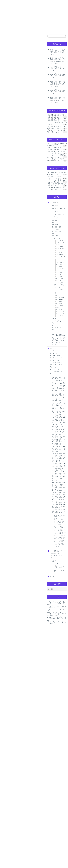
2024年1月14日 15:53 (11, 628)
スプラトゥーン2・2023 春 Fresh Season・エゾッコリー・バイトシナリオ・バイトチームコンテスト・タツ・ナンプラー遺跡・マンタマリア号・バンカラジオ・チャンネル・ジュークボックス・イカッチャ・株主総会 (56, 361)
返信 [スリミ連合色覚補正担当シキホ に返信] (42, 622)
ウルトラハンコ (60, 274)
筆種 (57, 308)
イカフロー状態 (57, 328)
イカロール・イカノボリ (59, 209)
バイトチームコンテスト (60, 215)
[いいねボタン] (4, 401)
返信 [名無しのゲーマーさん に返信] (42, 407)
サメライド (59, 253)
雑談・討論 (55, 236)
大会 (53, 323)
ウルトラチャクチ (61, 268)
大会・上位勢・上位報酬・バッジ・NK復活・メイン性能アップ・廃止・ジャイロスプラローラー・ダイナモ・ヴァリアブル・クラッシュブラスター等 (59, 488)
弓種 (57, 295)
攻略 (53, 234)
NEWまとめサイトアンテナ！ (56, 612)
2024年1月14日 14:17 (7, 608)
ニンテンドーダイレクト (60, 571)
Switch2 (56, 564)
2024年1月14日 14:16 (7, 582)
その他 (52, 576)
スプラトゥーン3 (55, 203)
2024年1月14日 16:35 (11, 478)
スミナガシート (60, 264)
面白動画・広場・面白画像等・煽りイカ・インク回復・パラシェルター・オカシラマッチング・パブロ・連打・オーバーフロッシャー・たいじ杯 (60, 520)
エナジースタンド (61, 255)
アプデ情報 (55, 225)
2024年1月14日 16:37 (7, 699)
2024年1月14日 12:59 (7, 413)
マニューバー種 (60, 314)
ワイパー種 (59, 310)
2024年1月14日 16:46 (7, 720)
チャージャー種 (60, 297)
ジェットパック (60, 270)
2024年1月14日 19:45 (7, 740)
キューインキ (60, 278)
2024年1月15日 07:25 (7, 807)
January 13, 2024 (26, 118)
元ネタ (54, 319)
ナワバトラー (56, 206)
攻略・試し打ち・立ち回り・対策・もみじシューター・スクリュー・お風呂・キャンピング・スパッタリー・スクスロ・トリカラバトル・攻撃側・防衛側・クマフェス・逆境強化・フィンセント (59, 418)
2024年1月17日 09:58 (7, 850)
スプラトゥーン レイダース (60, 567)
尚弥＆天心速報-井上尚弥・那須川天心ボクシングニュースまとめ (57, 619)
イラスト (55, 481)
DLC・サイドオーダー (59, 290)
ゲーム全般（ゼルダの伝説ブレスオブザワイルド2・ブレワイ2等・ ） (56, 554)
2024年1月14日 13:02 (7, 456)
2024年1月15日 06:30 (7, 785)
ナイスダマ (59, 266)
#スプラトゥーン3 (31, 109)
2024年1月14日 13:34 (7, 560)
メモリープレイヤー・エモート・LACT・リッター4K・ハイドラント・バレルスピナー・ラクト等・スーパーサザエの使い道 (60, 530)
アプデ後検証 (56, 229)
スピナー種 (59, 302)
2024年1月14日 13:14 (7, 498)
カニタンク (59, 276)
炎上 (53, 325)
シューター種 (60, 300)
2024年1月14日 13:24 (7, 540)
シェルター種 (60, 316)
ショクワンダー (60, 241)
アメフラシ (59, 272)
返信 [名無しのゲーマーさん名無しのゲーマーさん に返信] (42, 714)
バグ (53, 332)
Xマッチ (54, 223)
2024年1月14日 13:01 (7, 433)
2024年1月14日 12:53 (7, 393)
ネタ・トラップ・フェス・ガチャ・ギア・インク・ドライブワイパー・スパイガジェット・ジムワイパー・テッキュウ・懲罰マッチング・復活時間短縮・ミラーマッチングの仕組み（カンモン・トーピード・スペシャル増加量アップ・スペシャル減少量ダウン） (59, 504)
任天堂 (54, 561)
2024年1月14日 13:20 (7, 520)
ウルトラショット (61, 248)
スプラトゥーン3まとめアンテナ (57, 601)
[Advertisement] (23, 253)
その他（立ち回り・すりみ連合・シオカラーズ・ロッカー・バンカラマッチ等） (60, 285)
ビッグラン (57, 218)
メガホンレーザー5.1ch (61, 244)
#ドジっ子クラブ (21, 111)
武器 (55, 293)
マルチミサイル (60, 262)
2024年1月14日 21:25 (7, 762)
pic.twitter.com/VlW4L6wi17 (15, 114)
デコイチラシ (60, 250)
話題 (5, 37)
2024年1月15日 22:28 (7, 829)
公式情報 (55, 221)
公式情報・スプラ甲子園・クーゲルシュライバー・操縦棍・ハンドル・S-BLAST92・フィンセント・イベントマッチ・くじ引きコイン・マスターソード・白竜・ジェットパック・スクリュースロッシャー (59, 385)
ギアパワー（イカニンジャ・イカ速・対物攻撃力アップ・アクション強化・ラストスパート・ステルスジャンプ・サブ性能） (59, 338)
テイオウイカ (60, 246)
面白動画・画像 (57, 227)
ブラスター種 (60, 306)
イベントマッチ (57, 231)
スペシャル (57, 238)
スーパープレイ (57, 321)
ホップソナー (60, 260)
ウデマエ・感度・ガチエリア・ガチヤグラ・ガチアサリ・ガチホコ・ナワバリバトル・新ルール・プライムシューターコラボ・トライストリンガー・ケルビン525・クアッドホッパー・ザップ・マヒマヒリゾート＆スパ (59, 402)
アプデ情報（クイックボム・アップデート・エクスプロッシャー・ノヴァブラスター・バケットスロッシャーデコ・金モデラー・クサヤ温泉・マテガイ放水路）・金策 (59, 446)
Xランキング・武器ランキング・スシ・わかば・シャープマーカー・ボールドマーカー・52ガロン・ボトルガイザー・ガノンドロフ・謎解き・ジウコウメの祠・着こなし (59, 432)
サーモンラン (56, 212)
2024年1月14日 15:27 (7, 652)
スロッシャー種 (60, 312)
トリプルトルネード (61, 257)
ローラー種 (59, 304)
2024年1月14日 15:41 (7, 677)
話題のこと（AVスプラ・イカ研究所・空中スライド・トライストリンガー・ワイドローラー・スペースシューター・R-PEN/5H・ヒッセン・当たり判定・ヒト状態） (60, 541)
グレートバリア (60, 280)
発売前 (54, 344)
